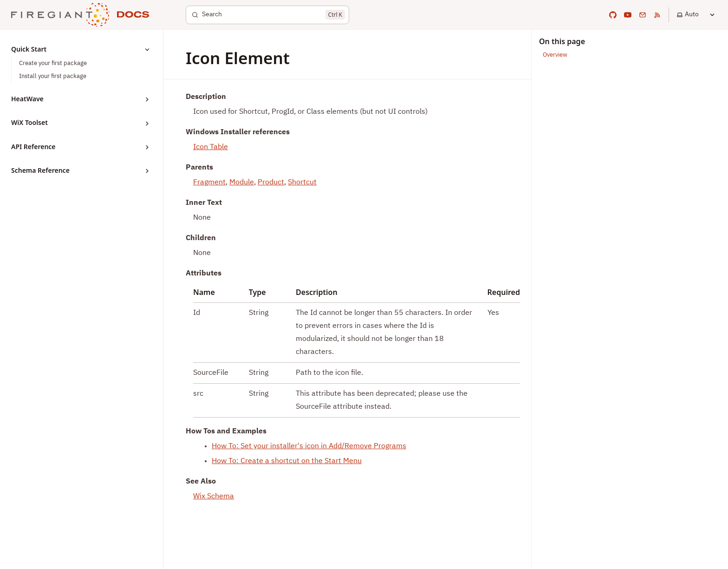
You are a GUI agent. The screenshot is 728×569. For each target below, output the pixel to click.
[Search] (267, 15)
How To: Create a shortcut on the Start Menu (287, 461)
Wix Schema (214, 497)
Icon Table (211, 147)
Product (271, 183)
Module (242, 183)
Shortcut (302, 183)
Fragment (209, 183)
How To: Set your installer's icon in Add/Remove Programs (309, 446)
